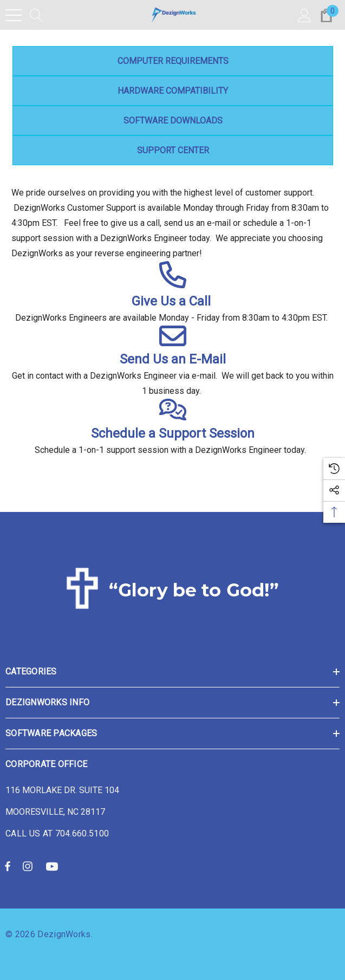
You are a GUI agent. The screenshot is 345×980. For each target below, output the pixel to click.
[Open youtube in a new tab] (54, 866)
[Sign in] (305, 15)
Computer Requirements (172, 61)
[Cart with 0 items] (326, 15)
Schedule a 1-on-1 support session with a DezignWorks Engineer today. (172, 450)
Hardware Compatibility (173, 91)
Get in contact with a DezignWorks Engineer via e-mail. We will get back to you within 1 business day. (173, 383)
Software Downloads (172, 121)
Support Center (172, 150)
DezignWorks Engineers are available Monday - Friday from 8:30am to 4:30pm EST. (172, 318)
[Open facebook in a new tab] (8, 866)
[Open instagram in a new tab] (29, 866)
